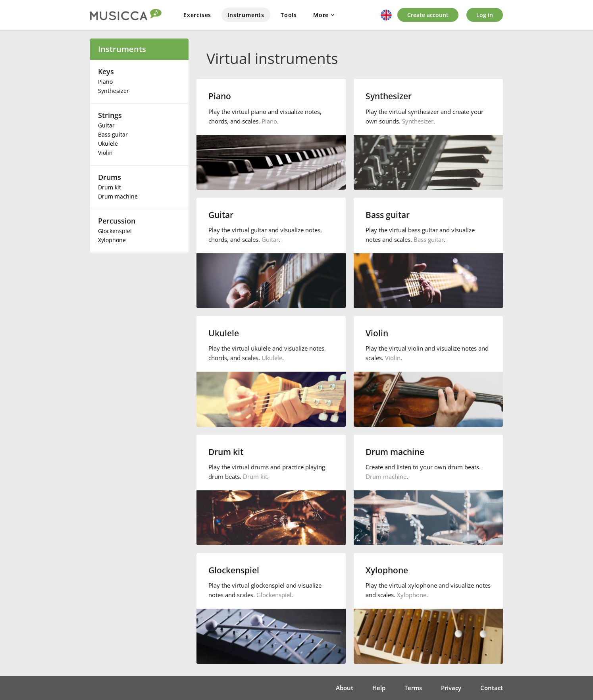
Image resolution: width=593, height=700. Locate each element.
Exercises (197, 15)
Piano (105, 82)
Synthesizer (114, 91)
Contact (492, 688)
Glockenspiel (115, 231)
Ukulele (108, 144)
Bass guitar (113, 134)
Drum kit (110, 187)
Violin (105, 153)
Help (379, 688)
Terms (413, 688)
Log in (485, 15)
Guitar (106, 125)
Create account (428, 15)
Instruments (246, 15)
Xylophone (112, 240)
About (345, 688)
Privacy (451, 688)
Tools (289, 15)
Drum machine (118, 196)
